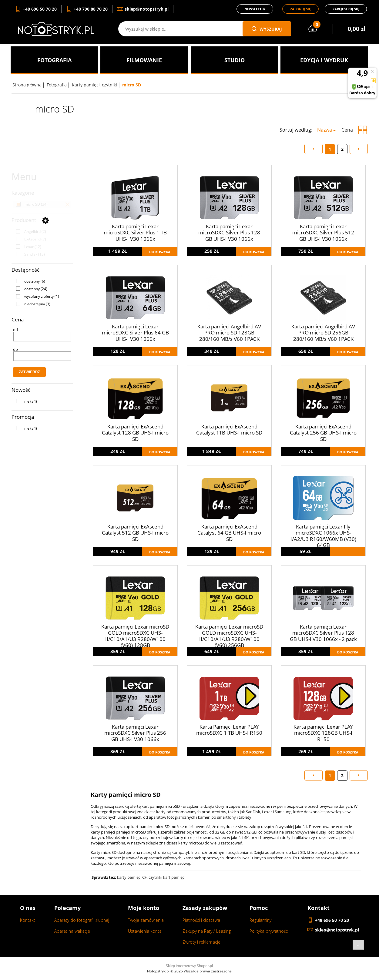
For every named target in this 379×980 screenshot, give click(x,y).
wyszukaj (267, 29)
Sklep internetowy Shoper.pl (189, 966)
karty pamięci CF (132, 877)
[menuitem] (54, 60)
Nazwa (325, 130)
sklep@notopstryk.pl (337, 930)
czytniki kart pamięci (167, 877)
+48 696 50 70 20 (332, 920)
